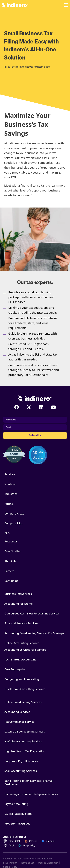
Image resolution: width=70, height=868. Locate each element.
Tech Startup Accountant (20, 660)
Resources (11, 541)
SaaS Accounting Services (21, 771)
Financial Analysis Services (21, 623)
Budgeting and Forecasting (22, 679)
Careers (9, 571)
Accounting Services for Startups (25, 650)
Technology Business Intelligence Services (31, 794)
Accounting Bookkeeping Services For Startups (34, 633)
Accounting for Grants (19, 604)
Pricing (9, 504)
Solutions (10, 484)
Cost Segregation (15, 669)
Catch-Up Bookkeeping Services (25, 732)
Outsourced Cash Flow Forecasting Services (32, 614)
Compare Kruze (14, 514)
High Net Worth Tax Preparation (25, 751)
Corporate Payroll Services (21, 761)
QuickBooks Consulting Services (25, 689)
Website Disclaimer (48, 863)
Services (10, 474)
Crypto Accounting (16, 804)
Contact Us (11, 581)
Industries (11, 494)
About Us (10, 561)
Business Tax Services (18, 594)
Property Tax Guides (17, 824)
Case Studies (13, 551)
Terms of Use (28, 863)
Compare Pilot (13, 523)
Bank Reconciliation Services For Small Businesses (29, 782)
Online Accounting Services (22, 643)
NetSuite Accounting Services (23, 741)
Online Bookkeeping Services (23, 702)
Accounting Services (17, 712)
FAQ (7, 533)
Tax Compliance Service (19, 722)
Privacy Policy (10, 863)
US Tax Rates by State (18, 814)
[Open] (66, 5)
